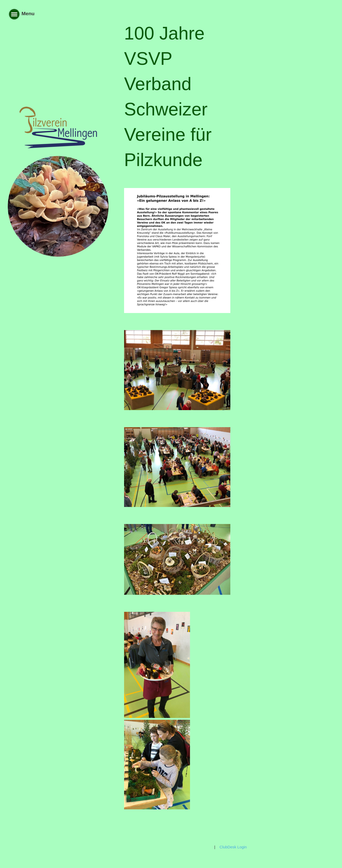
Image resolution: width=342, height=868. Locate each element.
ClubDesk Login (233, 847)
